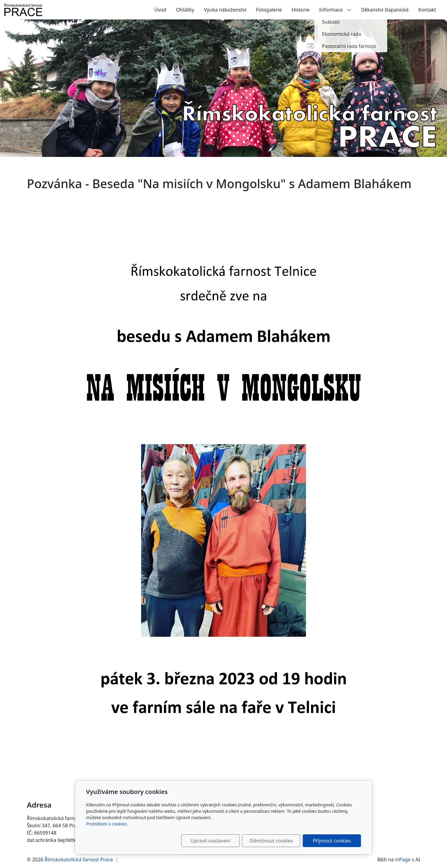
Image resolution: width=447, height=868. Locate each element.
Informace (335, 10)
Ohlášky (185, 10)
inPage (403, 860)
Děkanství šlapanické (385, 10)
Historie (301, 10)
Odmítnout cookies (271, 841)
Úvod (160, 10)
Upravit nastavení (210, 841)
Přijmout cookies (332, 841)
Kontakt (427, 10)
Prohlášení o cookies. (107, 824)
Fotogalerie (269, 10)
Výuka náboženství (225, 10)
